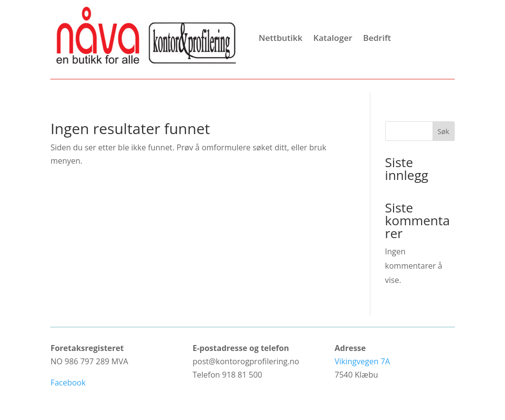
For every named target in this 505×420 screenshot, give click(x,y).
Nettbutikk (280, 38)
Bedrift (377, 38)
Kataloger (333, 38)
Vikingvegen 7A (362, 361)
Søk (443, 131)
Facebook (68, 383)
